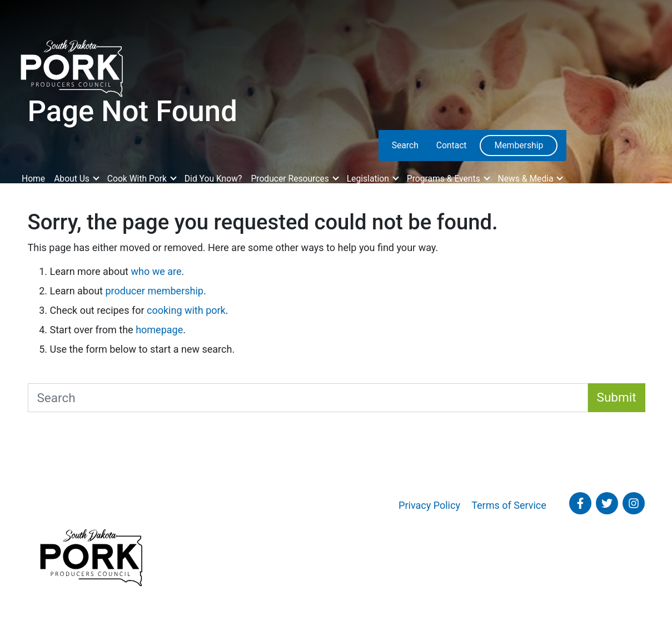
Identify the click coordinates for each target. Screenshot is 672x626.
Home (33, 179)
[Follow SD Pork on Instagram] (634, 503)
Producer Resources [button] (291, 179)
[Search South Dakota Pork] (308, 398)
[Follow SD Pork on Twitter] (607, 503)
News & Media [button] (527, 179)
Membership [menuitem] (519, 145)
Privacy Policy (429, 505)
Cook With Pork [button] (138, 179)
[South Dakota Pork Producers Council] (71, 65)
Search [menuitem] (405, 145)
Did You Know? (213, 179)
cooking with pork (186, 310)
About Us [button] (73, 179)
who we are (156, 271)
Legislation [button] (369, 179)
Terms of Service (509, 505)
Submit (617, 397)
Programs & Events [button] (445, 179)
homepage (159, 330)
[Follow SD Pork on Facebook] (580, 503)
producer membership (154, 291)
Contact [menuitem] (452, 145)
